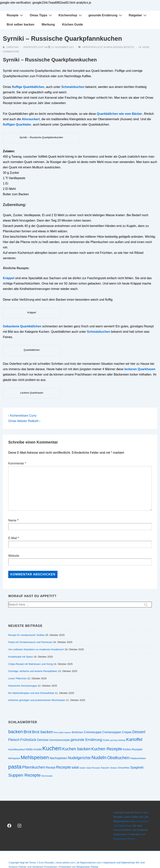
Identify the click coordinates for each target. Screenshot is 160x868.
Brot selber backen (21, 24)
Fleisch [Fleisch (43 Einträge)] (14, 740)
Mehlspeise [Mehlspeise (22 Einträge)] (14, 758)
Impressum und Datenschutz (119, 863)
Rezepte (15, 15)
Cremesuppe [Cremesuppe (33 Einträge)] (93, 732)
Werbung (48, 24)
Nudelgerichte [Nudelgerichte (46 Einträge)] (79, 758)
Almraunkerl (31, 119)
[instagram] (20, 826)
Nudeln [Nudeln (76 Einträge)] (99, 758)
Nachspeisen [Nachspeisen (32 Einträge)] (58, 758)
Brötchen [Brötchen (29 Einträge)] (78, 732)
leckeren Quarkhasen (140, 369)
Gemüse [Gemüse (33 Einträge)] (43, 740)
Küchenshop (71, 15)
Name (12, 520)
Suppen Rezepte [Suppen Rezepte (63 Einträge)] (24, 775)
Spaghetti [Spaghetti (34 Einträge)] (137, 767)
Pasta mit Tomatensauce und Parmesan (30, 642)
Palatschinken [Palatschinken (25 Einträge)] (138, 758)
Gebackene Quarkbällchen (22, 326)
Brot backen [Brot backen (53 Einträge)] (43, 732)
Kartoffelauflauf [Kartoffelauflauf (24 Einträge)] (17, 749)
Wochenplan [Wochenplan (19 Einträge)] (47, 776)
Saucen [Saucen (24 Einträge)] (105, 768)
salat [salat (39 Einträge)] (75, 767)
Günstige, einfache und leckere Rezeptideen (33, 671)
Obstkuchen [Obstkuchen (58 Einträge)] (118, 758)
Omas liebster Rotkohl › (24, 421)
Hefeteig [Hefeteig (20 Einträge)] (121, 740)
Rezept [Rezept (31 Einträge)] (50, 767)
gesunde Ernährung (106, 15)
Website (14, 556)
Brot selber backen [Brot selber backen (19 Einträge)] (63, 732)
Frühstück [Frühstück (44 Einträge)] (28, 740)
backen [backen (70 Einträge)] (16, 732)
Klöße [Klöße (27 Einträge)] (29, 749)
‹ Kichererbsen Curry (22, 416)
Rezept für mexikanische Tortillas (26, 635)
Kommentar (17, 463)
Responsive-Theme (124, 839)
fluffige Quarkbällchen (28, 87)
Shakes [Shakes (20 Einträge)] (114, 768)
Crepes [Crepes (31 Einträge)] (127, 732)
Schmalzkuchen (73, 87)
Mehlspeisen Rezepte (120, 47)
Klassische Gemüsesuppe (23, 686)
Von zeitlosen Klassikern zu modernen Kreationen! (36, 649)
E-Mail (13, 538)
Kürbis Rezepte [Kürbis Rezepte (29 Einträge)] (133, 749)
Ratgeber (138, 15)
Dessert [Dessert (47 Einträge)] (139, 732)
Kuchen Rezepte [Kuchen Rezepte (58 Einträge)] (107, 749)
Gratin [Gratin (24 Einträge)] (106, 740)
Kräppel (9, 278)
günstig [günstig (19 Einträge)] (113, 740)
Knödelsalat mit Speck (21, 657)
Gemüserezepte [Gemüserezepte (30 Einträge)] (60, 740)
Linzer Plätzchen (17, 678)
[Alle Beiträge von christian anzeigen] (11, 47)
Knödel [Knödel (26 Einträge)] (38, 749)
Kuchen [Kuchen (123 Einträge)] (52, 748)
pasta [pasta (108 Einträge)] (15, 767)
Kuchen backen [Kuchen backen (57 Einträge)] (76, 749)
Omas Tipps (41, 15)
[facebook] (9, 826)
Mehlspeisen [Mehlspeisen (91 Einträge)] (35, 757)
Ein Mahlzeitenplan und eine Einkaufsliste (31, 693)
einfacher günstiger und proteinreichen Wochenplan (37, 700)
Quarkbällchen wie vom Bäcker (119, 114)
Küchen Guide (72, 24)
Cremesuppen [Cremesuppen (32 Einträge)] (112, 732)
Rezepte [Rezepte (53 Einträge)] (63, 767)
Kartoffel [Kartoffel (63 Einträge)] (134, 739)
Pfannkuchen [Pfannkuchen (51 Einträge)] (34, 767)
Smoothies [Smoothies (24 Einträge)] (124, 768)
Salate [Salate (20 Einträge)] (83, 768)
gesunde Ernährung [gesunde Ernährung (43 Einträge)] (86, 740)
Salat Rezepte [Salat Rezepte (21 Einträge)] (93, 768)
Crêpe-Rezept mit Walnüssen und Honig (30, 664)
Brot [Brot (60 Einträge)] (27, 732)
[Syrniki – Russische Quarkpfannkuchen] (63, 47)
